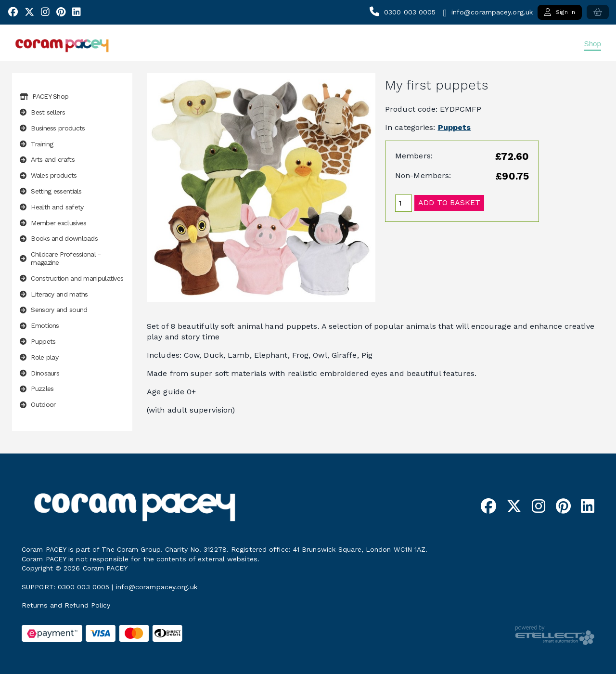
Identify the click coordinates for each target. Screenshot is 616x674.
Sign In (560, 12)
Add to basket (449, 202)
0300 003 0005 (410, 12)
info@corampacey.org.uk (492, 12)
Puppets (455, 127)
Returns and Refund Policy (66, 605)
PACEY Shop (44, 96)
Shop (593, 44)
